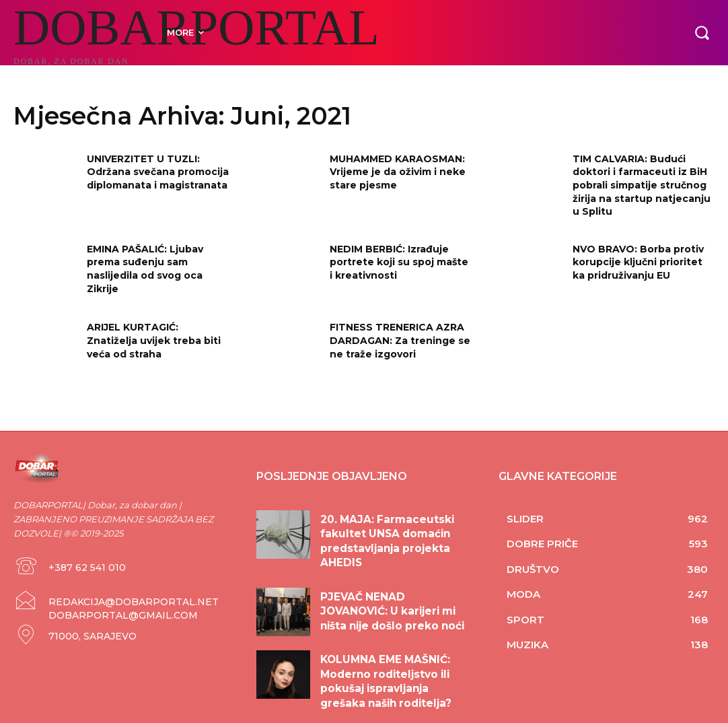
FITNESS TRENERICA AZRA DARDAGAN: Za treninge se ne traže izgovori (400, 340)
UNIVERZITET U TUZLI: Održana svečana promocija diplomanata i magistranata (158, 172)
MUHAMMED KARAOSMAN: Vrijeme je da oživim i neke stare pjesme (398, 172)
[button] (702, 32)
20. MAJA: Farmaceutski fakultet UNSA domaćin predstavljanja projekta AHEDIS (395, 530)
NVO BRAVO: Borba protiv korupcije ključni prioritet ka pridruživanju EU (638, 262)
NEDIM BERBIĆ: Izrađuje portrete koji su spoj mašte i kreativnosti (399, 262)
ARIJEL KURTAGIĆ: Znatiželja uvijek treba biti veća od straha (154, 340)
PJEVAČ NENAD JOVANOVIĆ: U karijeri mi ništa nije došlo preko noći (390, 592)
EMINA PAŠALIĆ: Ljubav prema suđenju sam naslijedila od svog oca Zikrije (145, 269)
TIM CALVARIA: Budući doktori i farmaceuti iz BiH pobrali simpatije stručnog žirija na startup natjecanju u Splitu (642, 185)
